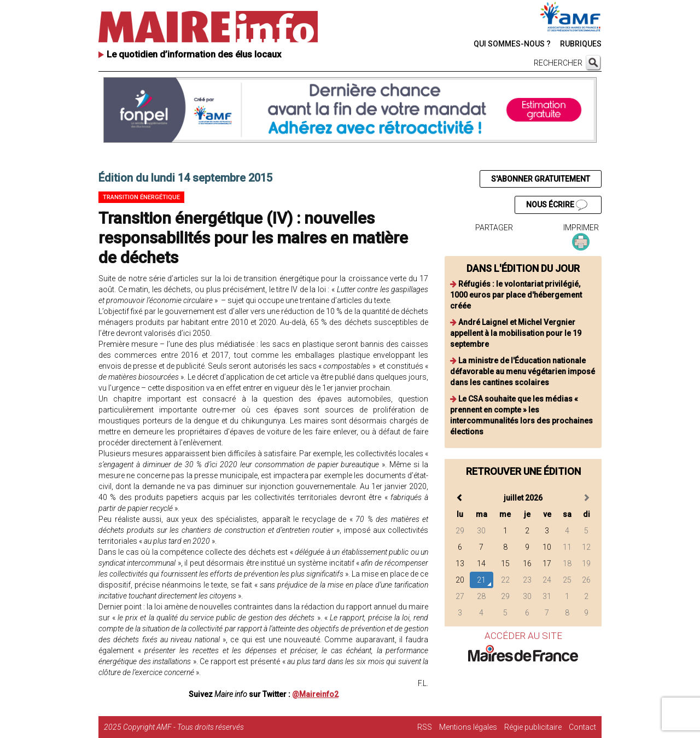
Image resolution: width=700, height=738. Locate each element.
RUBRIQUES (581, 44)
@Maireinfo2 (315, 694)
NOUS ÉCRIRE (557, 205)
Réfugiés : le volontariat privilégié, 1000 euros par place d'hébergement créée (516, 295)
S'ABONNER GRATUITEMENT (541, 179)
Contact (582, 727)
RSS (425, 727)
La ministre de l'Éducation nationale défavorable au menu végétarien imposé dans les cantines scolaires (523, 371)
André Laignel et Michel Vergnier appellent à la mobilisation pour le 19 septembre (516, 333)
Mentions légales (468, 727)
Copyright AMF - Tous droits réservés (183, 727)
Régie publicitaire (533, 727)
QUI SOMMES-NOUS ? (512, 44)
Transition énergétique (141, 197)
